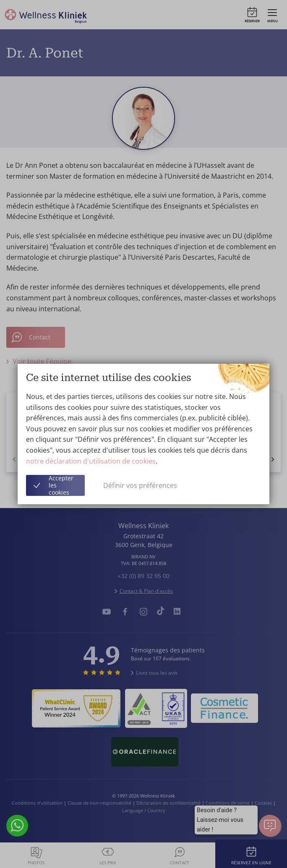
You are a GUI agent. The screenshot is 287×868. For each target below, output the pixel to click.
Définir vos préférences (140, 485)
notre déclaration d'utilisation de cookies (91, 461)
